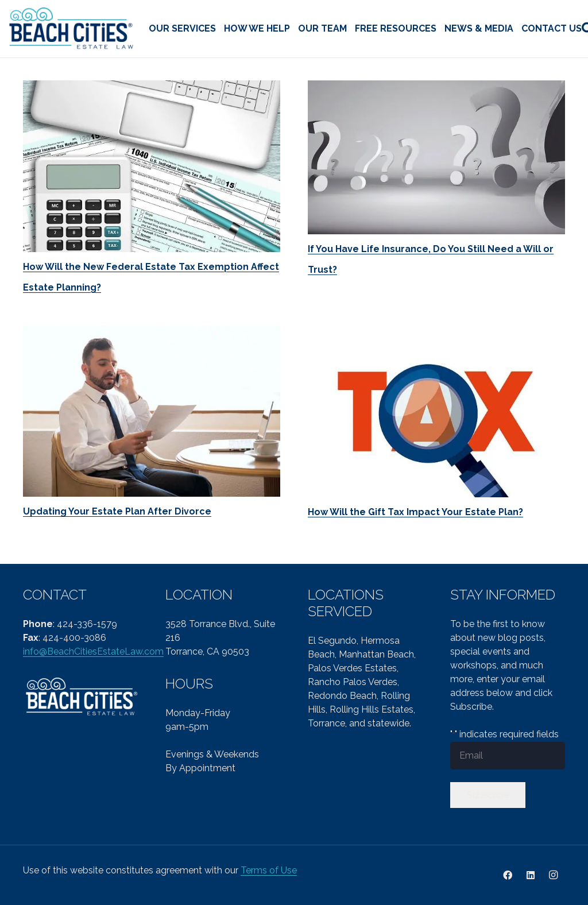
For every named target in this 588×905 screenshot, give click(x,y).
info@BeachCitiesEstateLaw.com (93, 651)
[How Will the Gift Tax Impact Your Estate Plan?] (436, 411)
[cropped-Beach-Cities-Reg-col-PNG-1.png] (72, 29)
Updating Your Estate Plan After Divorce (117, 511)
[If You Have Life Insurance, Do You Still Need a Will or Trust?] (436, 157)
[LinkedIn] (531, 875)
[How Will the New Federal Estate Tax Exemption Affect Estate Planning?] (152, 166)
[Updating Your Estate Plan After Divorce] (152, 411)
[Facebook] (508, 875)
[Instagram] (554, 875)
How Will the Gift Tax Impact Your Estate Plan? (415, 512)
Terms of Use (269, 870)
